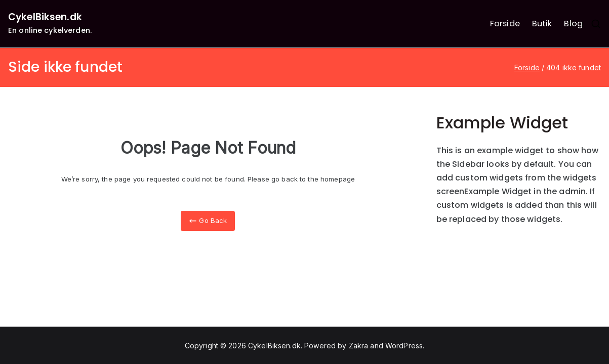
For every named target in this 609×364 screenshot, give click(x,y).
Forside (505, 24)
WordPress (404, 346)
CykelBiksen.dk (45, 17)
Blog (573, 24)
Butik (542, 24)
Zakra (359, 346)
